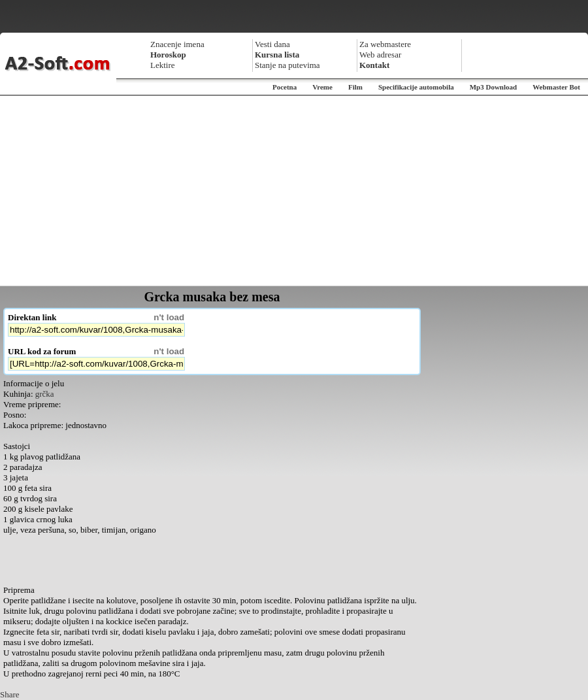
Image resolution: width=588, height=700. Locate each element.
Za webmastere (385, 44)
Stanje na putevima (287, 65)
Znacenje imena (177, 44)
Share (10, 694)
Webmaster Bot (556, 87)
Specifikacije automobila (416, 87)
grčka (45, 394)
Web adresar (380, 55)
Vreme (322, 87)
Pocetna (285, 87)
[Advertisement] (294, 191)
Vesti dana (272, 44)
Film (355, 87)
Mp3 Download (493, 87)
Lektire (163, 65)
